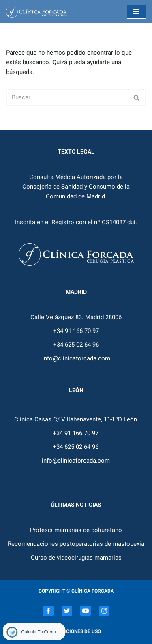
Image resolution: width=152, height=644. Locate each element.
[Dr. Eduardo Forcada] (39, 12)
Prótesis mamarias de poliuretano (76, 530)
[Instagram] (104, 611)
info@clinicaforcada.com (76, 358)
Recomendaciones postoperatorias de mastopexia (76, 544)
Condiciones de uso (76, 631)
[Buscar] (67, 97)
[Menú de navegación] (136, 12)
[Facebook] (48, 611)
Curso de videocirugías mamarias (76, 558)
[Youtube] (86, 611)
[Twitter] (67, 611)
